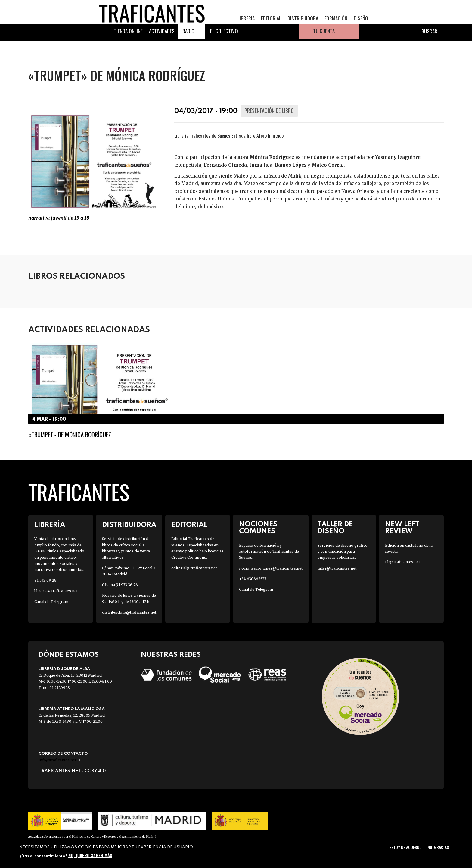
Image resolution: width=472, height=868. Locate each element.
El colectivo (224, 46)
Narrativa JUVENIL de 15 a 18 (59, 218)
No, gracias (438, 847)
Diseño (361, 23)
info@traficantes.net (59, 760)
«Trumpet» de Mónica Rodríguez (70, 434)
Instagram (277, 46)
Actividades (162, 46)
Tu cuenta (324, 46)
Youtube (291, 46)
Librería (50, 525)
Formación (336, 23)
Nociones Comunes (258, 528)
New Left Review (402, 528)
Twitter (262, 46)
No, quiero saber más (90, 855)
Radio (188, 46)
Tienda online (128, 46)
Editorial (271, 23)
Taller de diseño (335, 528)
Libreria (246, 23)
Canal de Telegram (51, 602)
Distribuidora (303, 23)
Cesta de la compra (348, 46)
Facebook (248, 46)
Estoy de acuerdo (406, 847)
